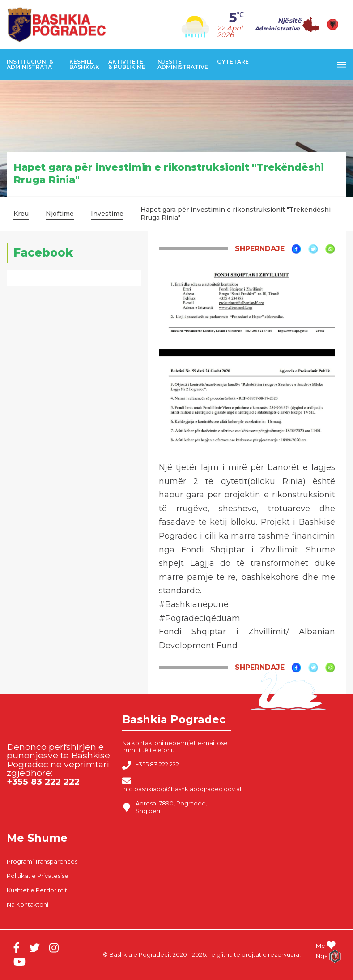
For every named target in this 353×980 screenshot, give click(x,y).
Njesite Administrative (183, 64)
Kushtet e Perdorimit (37, 890)
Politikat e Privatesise (38, 876)
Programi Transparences (42, 861)
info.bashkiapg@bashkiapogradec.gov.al (182, 784)
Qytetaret (235, 62)
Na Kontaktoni (28, 904)
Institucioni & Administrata (30, 64)
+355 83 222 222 (151, 765)
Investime (107, 214)
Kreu (21, 214)
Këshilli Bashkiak (84, 64)
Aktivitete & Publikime (127, 64)
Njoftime (60, 214)
